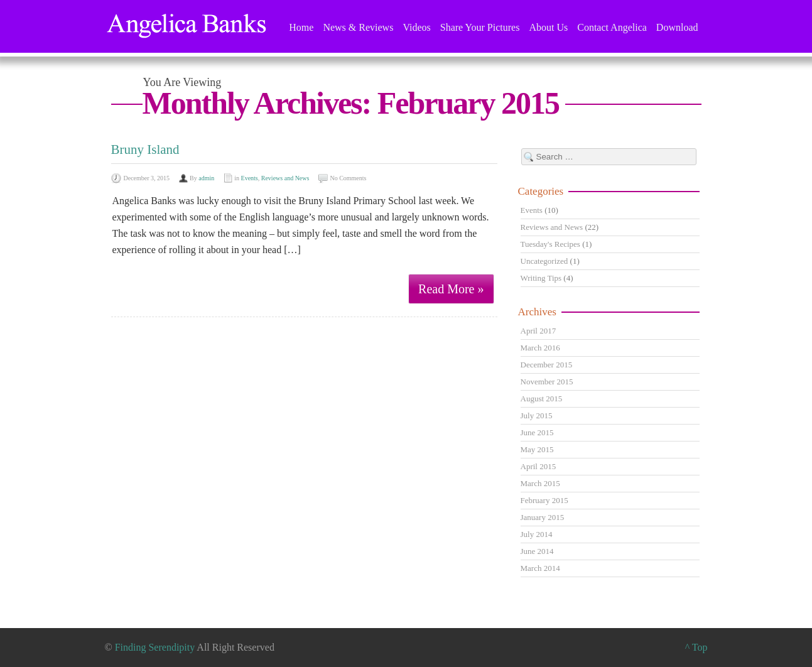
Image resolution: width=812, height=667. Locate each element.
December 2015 (547, 365)
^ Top (696, 647)
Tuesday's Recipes (550, 244)
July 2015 (537, 415)
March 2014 (540, 568)
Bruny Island (145, 149)
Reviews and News (285, 178)
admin (206, 178)
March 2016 (540, 348)
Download (677, 27)
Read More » (451, 289)
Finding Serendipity (155, 647)
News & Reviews (358, 27)
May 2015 (537, 449)
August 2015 (542, 399)
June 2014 (537, 551)
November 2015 (547, 382)
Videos (416, 27)
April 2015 (539, 466)
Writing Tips (541, 278)
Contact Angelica (612, 27)
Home (301, 27)
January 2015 (543, 517)
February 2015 (544, 500)
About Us (548, 27)
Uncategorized (544, 261)
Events (250, 178)
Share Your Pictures (480, 27)
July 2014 (537, 534)
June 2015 (537, 432)
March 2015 (540, 483)
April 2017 (539, 331)
